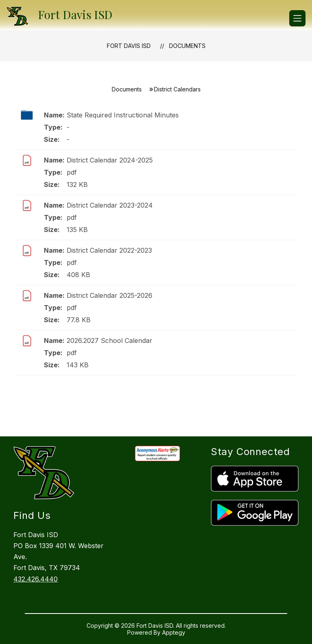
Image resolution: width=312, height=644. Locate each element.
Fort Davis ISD (129, 46)
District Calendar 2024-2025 (110, 160)
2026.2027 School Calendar (109, 340)
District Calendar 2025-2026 (109, 295)
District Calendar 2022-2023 (109, 250)
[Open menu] (297, 18)
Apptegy (174, 632)
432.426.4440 (36, 579)
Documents (187, 46)
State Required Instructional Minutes (123, 115)
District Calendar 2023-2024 (110, 205)
